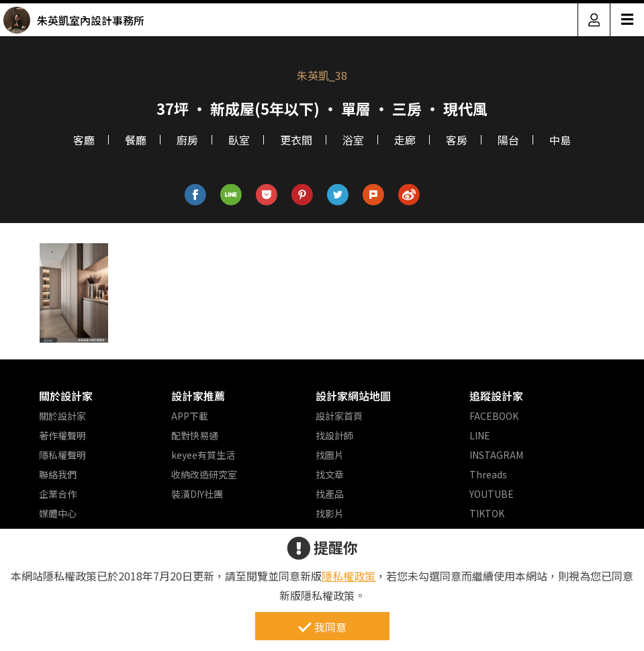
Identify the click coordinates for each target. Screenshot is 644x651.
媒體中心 (58, 513)
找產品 (330, 494)
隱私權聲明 (62, 455)
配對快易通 (195, 435)
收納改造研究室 (204, 474)
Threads (488, 474)
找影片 (330, 513)
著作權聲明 (62, 435)
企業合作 (58, 494)
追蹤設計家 (496, 396)
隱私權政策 (349, 576)
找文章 (330, 474)
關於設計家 (66, 396)
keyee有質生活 (203, 455)
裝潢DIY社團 (197, 494)
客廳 (84, 140)
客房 (457, 140)
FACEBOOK (494, 416)
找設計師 (334, 435)
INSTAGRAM (496, 455)
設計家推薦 (198, 396)
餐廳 (136, 140)
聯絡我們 (58, 474)
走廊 (405, 140)
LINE (480, 435)
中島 (560, 140)
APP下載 (190, 416)
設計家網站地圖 (353, 396)
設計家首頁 (339, 416)
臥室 (239, 140)
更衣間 (296, 140)
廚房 (187, 140)
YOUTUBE (492, 494)
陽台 (508, 140)
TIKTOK (487, 513)
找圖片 (330, 455)
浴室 (353, 140)
